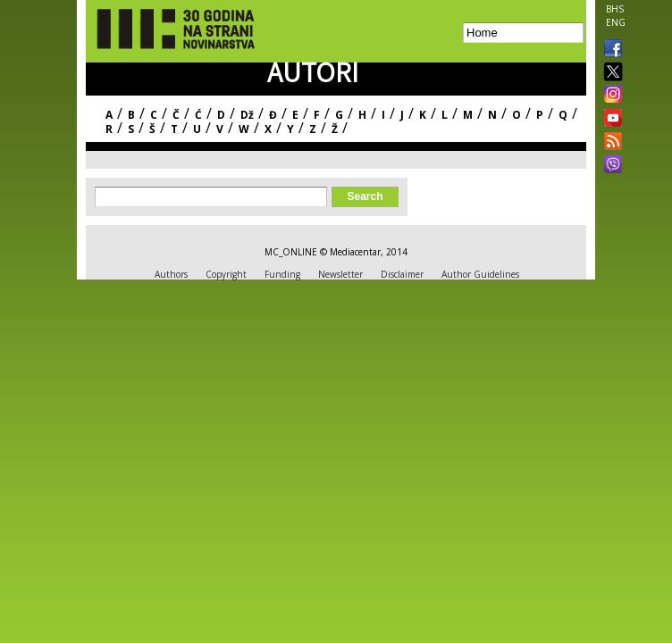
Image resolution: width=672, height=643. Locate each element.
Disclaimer (402, 274)
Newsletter (340, 274)
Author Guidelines (480, 274)
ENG (616, 22)
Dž (247, 115)
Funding (282, 274)
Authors (171, 274)
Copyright (226, 274)
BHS (615, 9)
